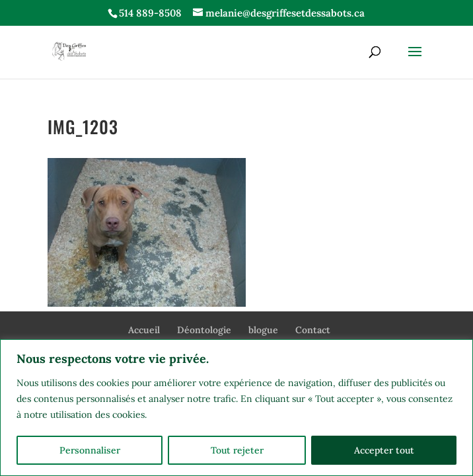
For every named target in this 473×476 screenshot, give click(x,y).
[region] (236, 408)
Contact (313, 330)
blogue (263, 330)
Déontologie (204, 330)
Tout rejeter (237, 450)
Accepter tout (384, 450)
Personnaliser (90, 450)
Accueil (144, 330)
